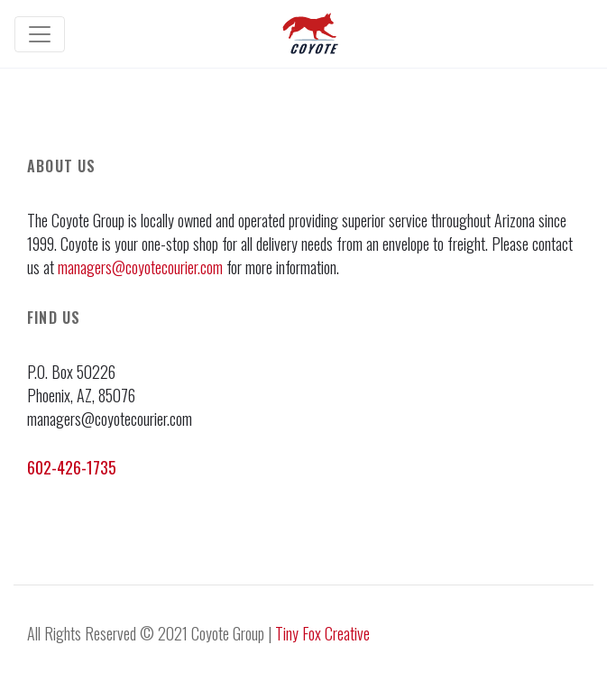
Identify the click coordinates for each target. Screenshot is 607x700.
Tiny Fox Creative (322, 633)
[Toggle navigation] (40, 34)
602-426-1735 (72, 467)
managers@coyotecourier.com (140, 267)
